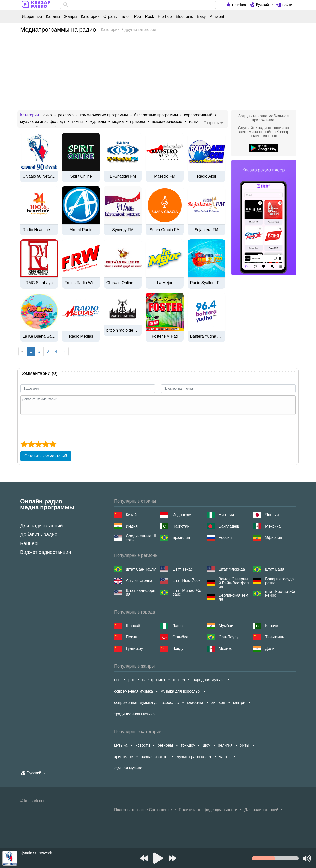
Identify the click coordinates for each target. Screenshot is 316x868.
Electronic (184, 17)
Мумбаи (226, 626)
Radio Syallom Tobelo (207, 283)
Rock (149, 17)
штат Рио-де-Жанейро (280, 593)
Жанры (70, 17)
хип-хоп (218, 703)
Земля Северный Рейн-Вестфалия (234, 583)
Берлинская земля (233, 597)
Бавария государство (279, 581)
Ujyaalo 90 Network (39, 176)
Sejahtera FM (206, 230)
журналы (98, 122)
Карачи (272, 626)
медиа (118, 122)
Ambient (217, 17)
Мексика (273, 526)
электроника (154, 680)
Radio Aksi (206, 176)
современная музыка (133, 691)
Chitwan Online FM (123, 283)
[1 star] (24, 444)
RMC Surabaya (39, 283)
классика (195, 703)
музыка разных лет (194, 757)
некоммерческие (167, 122)
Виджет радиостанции (46, 552)
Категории (90, 17)
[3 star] (38, 444)
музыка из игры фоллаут (43, 122)
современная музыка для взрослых (147, 703)
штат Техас (182, 569)
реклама (66, 115)
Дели (270, 648)
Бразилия (181, 538)
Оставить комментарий (46, 456)
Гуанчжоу (134, 648)
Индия (132, 526)
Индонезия (182, 515)
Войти (287, 5)
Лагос (178, 626)
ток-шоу (188, 745)
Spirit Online (81, 176)
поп (117, 680)
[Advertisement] (158, 73)
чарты (225, 757)
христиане (124, 757)
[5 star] (53, 444)
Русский (262, 5)
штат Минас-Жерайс (187, 593)
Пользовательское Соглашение (143, 810)
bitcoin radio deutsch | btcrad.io (123, 330)
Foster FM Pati (165, 336)
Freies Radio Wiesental (81, 283)
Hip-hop (165, 17)
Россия (225, 538)
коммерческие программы (104, 115)
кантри (239, 703)
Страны (110, 17)
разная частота (155, 757)
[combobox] (138, 5)
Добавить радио (39, 534)
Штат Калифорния (140, 593)
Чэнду (178, 648)
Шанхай (133, 626)
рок (131, 680)
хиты (245, 745)
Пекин (131, 637)
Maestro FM (165, 176)
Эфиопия (274, 538)
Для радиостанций (42, 526)
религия (225, 745)
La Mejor (165, 283)
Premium (239, 5)
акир (48, 115)
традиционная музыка (134, 714)
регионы (165, 745)
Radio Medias (81, 336)
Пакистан (181, 526)
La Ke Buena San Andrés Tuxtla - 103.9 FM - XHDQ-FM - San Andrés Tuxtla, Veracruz (39, 336)
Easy (201, 17)
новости (143, 745)
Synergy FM (123, 230)
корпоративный (198, 115)
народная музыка (209, 680)
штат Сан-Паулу (141, 569)
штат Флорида (232, 569)
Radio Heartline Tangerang (39, 230)
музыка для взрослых (181, 691)
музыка (121, 745)
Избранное (32, 17)
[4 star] (46, 444)
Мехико (226, 648)
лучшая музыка (128, 768)
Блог (126, 17)
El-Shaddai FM (123, 176)
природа (138, 122)
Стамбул (180, 637)
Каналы (53, 17)
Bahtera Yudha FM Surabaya (207, 336)
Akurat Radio (81, 230)
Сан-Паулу (229, 637)
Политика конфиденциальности (208, 810)
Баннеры (30, 543)
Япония (272, 515)
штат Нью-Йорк (186, 581)
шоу (207, 745)
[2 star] (31, 444)
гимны (78, 122)
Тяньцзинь (275, 637)
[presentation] (58, 427)
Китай (131, 515)
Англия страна (139, 581)
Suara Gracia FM (165, 230)
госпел (179, 680)
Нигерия (226, 515)
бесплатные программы (156, 115)
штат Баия (275, 569)
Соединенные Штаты (141, 538)
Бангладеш (229, 526)
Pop (138, 17)
